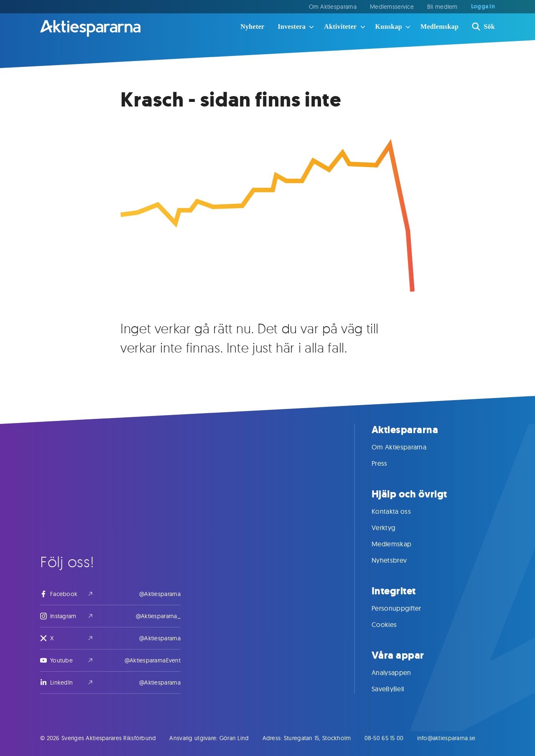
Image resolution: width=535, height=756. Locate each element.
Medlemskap (439, 27)
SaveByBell (396, 689)
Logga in (483, 7)
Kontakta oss (400, 511)
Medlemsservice (392, 7)
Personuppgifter (405, 608)
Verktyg (392, 528)
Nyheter (252, 27)
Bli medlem (442, 7)
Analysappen (400, 672)
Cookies (392, 624)
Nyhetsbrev (397, 560)
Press (388, 463)
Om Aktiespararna (333, 7)
